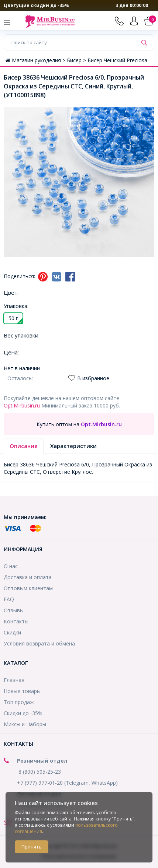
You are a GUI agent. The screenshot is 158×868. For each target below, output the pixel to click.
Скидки (12, 632)
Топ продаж (19, 702)
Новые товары (22, 691)
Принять (32, 847)
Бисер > (77, 60)
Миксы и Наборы (25, 724)
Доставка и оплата (28, 577)
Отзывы (14, 610)
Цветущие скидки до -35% (36, 5)
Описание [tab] (24, 446)
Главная (14, 680)
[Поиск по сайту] (71, 42)
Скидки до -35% (23, 713)
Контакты (16, 621)
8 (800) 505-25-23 (40, 772)
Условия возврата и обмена (39, 643)
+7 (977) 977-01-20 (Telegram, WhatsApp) (67, 783)
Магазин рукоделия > (36, 60)
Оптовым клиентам (28, 588)
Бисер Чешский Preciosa (117, 60)
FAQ (9, 599)
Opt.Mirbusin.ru (22, 405)
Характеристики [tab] (73, 446)
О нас (11, 566)
